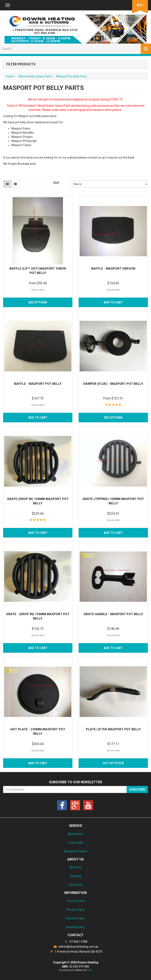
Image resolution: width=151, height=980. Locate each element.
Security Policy (75, 927)
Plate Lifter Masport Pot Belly (113, 729)
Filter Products (21, 64)
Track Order (75, 843)
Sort (56, 183)
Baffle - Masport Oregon (113, 269)
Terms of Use (76, 901)
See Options (38, 302)
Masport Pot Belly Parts (72, 76)
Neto (90, 970)
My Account (76, 834)
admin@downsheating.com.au (76, 947)
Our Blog (75, 876)
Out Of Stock (113, 763)
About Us (75, 867)
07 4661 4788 (75, 942)
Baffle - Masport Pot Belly (38, 384)
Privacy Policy (75, 910)
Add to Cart (113, 302)
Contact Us (76, 885)
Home (10, 76)
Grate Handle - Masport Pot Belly (113, 614)
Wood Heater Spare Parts (35, 76)
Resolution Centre (76, 851)
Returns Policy (75, 918)
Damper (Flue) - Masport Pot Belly (113, 384)
